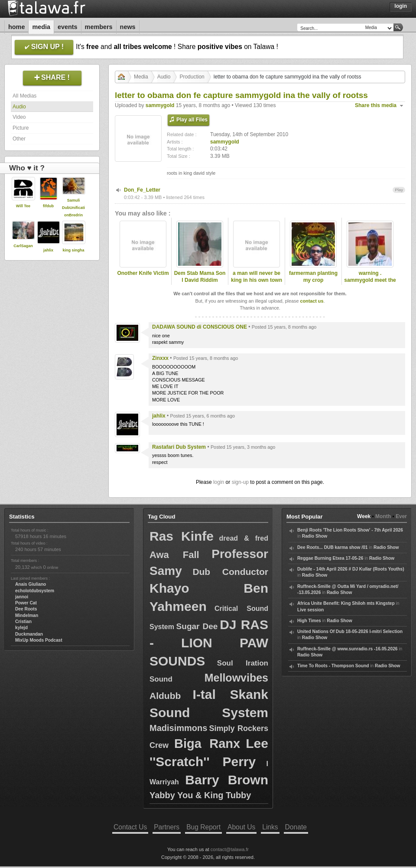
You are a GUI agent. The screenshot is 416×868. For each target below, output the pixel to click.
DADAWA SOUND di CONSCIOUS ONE (200, 327)
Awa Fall (174, 555)
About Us (241, 827)
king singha (73, 250)
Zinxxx (160, 358)
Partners (167, 827)
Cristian (23, 622)
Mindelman (27, 615)
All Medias (24, 96)
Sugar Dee (197, 626)
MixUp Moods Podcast (39, 640)
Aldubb (165, 696)
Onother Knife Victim (143, 273)
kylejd (21, 628)
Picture (21, 128)
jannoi (22, 597)
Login (401, 6)
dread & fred (244, 538)
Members (99, 27)
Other (19, 139)
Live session (310, 610)
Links (270, 827)
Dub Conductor (230, 572)
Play (399, 190)
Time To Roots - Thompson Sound (333, 666)
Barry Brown (227, 780)
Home (16, 27)
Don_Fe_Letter (142, 190)
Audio (19, 107)
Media (41, 27)
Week (364, 516)
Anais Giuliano (31, 584)
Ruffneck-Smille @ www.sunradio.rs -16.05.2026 (348, 649)
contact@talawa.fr (230, 849)
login (219, 482)
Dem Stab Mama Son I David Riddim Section (200, 281)
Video (19, 117)
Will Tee (23, 206)
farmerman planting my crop (313, 277)
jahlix (48, 250)
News (128, 27)
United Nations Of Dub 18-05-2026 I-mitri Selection (350, 631)
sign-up (240, 482)
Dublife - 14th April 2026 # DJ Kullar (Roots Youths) (351, 569)
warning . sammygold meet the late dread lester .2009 (370, 284)
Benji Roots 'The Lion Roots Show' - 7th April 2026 (350, 530)
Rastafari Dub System (179, 447)
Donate (296, 827)
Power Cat (26, 603)
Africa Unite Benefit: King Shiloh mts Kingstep (346, 603)
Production (192, 77)
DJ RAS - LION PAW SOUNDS (209, 643)
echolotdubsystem (35, 591)
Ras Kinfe (182, 536)
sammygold (160, 105)
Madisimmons (178, 728)
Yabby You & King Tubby (200, 795)
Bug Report (203, 827)
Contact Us (130, 827)
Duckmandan (29, 634)
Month (383, 516)
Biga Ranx (207, 744)
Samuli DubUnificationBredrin (73, 208)
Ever (401, 516)
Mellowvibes (236, 678)
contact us (312, 301)
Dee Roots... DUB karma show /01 (332, 547)
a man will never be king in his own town (257, 277)
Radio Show (315, 536)
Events (68, 27)
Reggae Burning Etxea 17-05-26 (330, 558)
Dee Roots (26, 609)
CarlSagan (23, 246)
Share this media (376, 105)
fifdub (48, 206)
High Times (309, 621)
